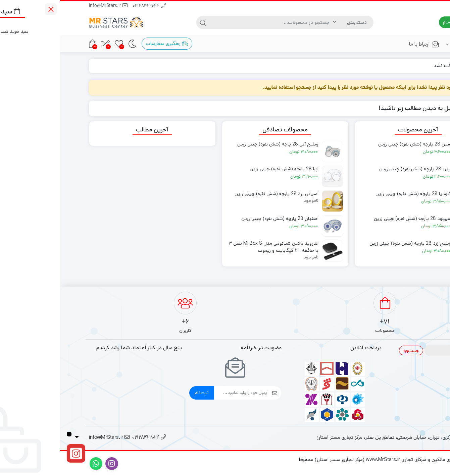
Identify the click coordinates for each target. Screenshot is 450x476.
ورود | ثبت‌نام (400, 22)
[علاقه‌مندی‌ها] (59, 44)
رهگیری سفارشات (107, 43)
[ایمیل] (181, 393)
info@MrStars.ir (48, 6)
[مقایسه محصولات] (45, 44)
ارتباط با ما (364, 44)
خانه (414, 66)
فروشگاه (402, 44)
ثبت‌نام (142, 393)
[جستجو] (211, 22)
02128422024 (89, 6)
